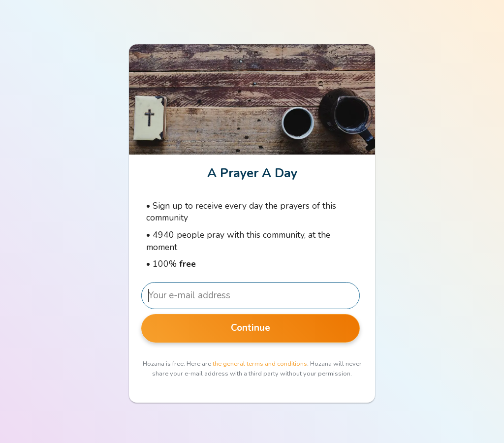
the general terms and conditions (260, 364)
